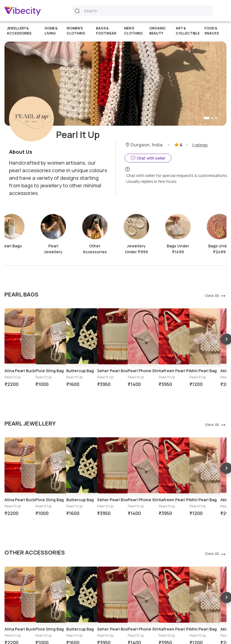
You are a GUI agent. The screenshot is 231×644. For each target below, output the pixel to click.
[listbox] (116, 355)
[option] (20, 331)
